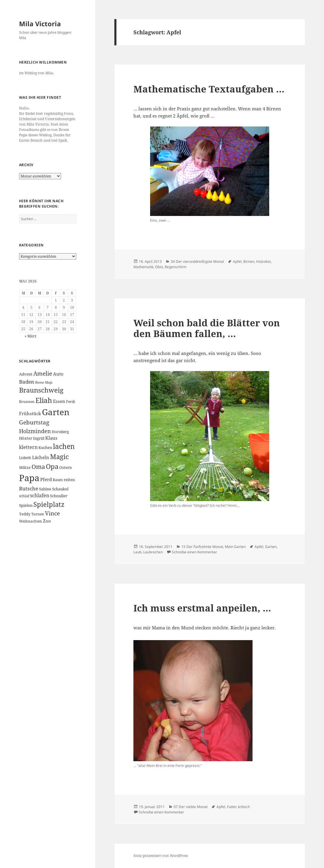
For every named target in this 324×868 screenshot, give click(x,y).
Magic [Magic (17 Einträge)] (59, 457)
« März (31, 336)
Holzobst (263, 261)
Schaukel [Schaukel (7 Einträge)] (60, 489)
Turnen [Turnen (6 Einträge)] (38, 514)
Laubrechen (153, 552)
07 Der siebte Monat (191, 807)
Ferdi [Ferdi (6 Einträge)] (71, 402)
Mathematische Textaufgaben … (209, 89)
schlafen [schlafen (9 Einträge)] (40, 495)
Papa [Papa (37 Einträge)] (29, 478)
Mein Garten (235, 547)
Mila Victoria (40, 24)
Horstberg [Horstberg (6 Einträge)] (60, 432)
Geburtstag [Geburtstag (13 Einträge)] (34, 422)
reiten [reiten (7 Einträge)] (69, 480)
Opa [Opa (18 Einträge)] (52, 466)
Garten (271, 547)
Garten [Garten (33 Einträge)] (56, 412)
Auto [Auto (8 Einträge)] (58, 374)
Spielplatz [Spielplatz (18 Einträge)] (49, 504)
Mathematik (143, 267)
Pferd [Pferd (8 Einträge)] (46, 479)
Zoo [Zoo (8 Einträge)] (47, 521)
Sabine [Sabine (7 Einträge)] (45, 489)
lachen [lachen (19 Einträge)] (64, 446)
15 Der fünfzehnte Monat (202, 547)
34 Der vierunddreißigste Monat (197, 261)
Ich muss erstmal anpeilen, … (202, 608)
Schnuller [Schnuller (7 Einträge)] (59, 496)
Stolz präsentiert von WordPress (161, 856)
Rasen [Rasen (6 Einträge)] (58, 480)
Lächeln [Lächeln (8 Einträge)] (41, 457)
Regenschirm (176, 267)
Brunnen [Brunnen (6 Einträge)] (27, 402)
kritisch (244, 807)
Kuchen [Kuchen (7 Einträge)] (45, 447)
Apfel (237, 261)
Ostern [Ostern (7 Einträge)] (66, 467)
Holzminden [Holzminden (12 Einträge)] (35, 431)
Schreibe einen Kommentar (194, 552)
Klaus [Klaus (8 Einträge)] (51, 438)
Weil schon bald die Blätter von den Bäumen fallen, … (207, 328)
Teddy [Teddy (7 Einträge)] (25, 514)
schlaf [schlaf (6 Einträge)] (24, 496)
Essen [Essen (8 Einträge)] (59, 401)
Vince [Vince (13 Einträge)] (52, 513)
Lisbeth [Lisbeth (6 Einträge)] (25, 458)
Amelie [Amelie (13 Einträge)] (43, 373)
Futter (232, 807)
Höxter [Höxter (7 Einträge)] (26, 438)
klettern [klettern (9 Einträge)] (28, 447)
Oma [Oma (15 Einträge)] (38, 467)
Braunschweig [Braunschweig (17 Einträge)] (41, 390)
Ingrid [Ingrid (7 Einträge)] (39, 438)
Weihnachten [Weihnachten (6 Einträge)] (31, 521)
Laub (137, 552)
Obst (159, 267)
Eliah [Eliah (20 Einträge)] (44, 400)
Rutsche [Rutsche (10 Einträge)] (29, 488)
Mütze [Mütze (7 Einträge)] (25, 467)
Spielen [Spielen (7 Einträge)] (26, 505)
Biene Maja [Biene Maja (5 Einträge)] (44, 382)
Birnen (249, 261)
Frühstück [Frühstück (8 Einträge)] (30, 413)
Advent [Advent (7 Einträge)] (26, 374)
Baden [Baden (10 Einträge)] (27, 382)
